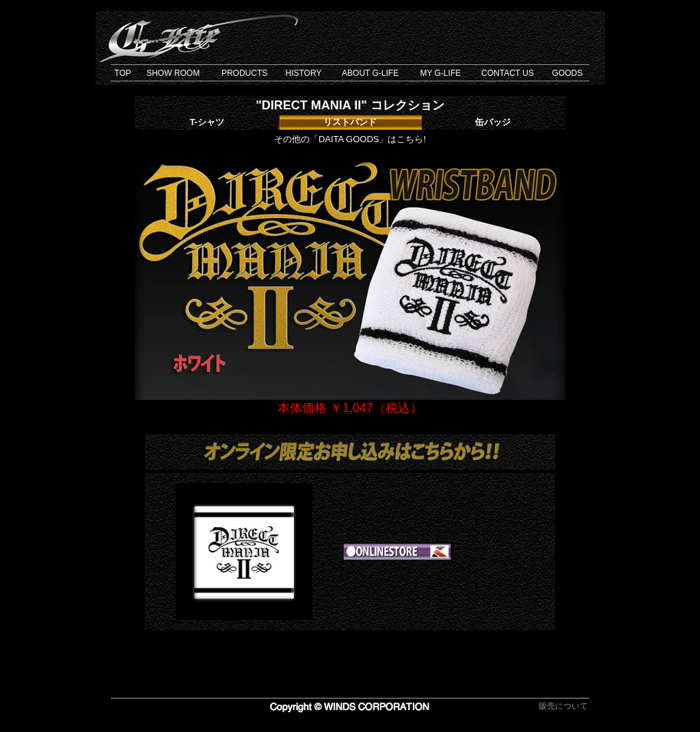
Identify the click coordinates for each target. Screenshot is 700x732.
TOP (122, 73)
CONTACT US (508, 73)
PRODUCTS (244, 73)
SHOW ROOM (173, 73)
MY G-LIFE (440, 73)
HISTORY (303, 73)
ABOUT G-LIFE (370, 73)
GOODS (568, 73)
